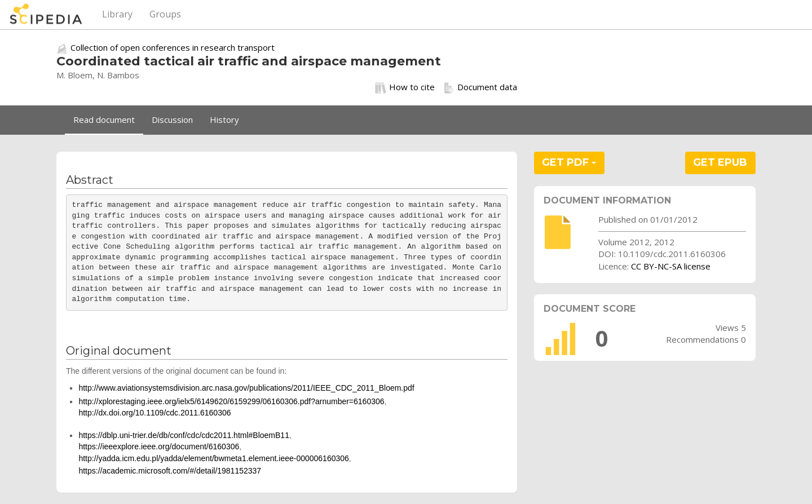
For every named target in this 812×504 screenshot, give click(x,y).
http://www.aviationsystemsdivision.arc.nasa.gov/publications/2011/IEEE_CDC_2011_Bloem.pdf (246, 388)
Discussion (172, 120)
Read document (104, 120)
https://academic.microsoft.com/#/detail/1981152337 (170, 471)
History (224, 120)
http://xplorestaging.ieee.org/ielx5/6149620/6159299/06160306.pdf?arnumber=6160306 (231, 401)
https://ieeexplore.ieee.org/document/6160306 (159, 446)
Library (117, 14)
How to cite (405, 87)
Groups (165, 14)
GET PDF (569, 162)
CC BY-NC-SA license (671, 266)
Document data (480, 87)
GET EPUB (720, 162)
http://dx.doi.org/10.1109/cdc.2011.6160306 (155, 413)
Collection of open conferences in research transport (173, 47)
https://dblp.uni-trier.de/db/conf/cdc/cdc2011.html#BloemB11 (184, 435)
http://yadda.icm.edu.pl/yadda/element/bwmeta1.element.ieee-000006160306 (213, 458)
